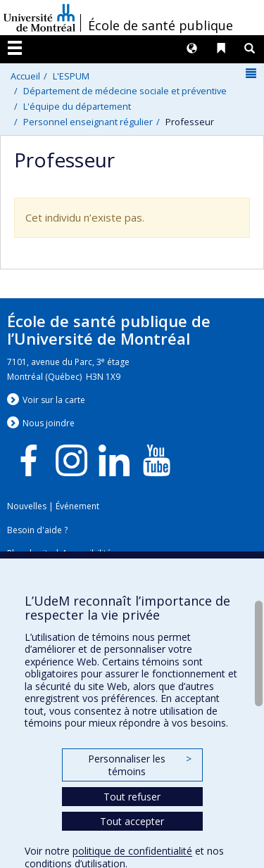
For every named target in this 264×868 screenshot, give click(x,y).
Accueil (25, 76)
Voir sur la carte (54, 400)
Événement (77, 506)
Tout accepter (132, 821)
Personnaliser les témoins (139, 765)
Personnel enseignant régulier (88, 122)
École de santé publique (161, 25)
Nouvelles (27, 506)
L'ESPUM (71, 76)
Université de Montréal (39, 18)
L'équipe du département (77, 106)
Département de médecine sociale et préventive (125, 91)
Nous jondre (49, 423)
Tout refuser (132, 797)
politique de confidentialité (132, 851)
